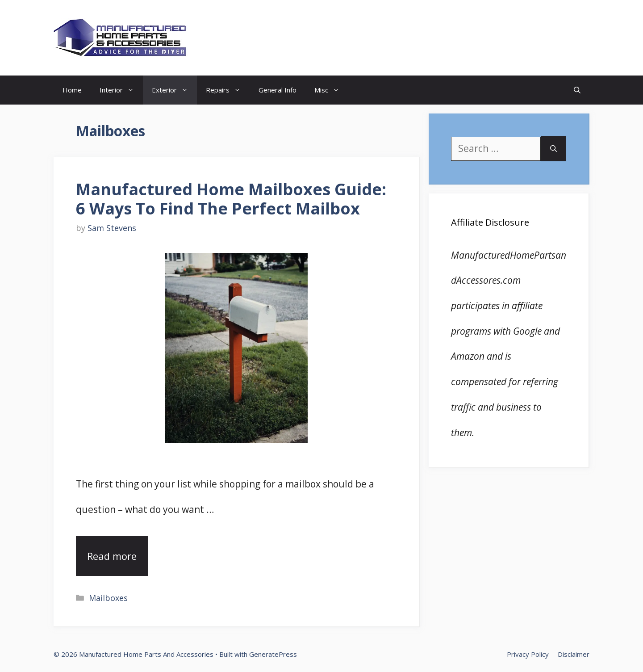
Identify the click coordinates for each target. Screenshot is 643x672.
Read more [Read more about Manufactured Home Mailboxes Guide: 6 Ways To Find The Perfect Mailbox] (112, 556)
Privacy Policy (528, 654)
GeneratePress (273, 654)
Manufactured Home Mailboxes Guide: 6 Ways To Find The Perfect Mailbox (231, 199)
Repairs (228, 90)
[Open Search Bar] (577, 90)
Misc (331, 90)
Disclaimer (574, 654)
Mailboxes (108, 598)
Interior (121, 90)
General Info (278, 90)
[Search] (553, 149)
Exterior (174, 90)
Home (72, 90)
